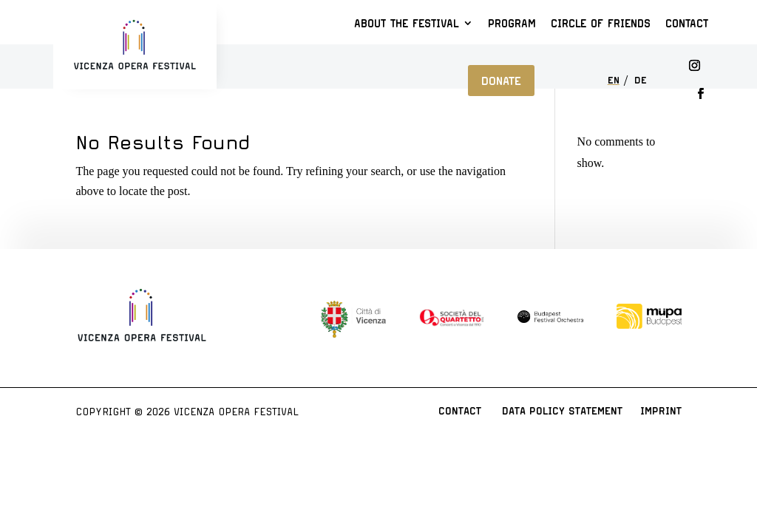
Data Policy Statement (562, 411)
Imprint (661, 411)
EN (614, 81)
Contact (687, 23)
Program (512, 23)
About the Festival (406, 23)
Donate (501, 81)
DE (641, 81)
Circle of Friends (601, 23)
